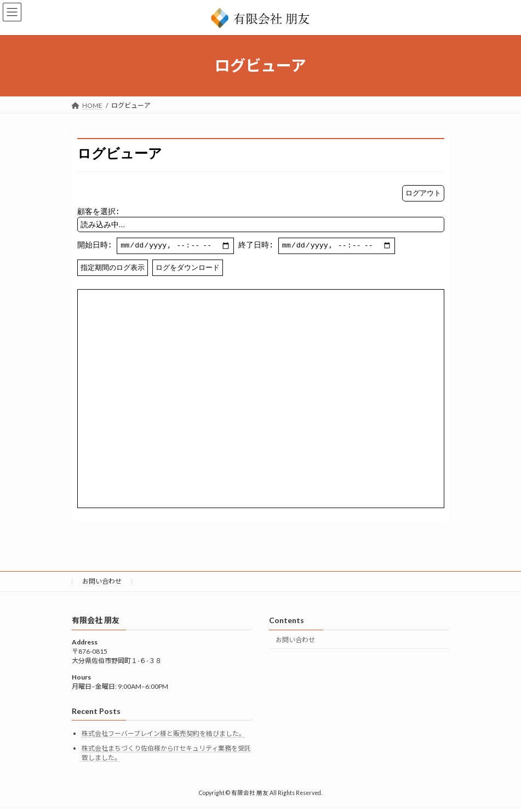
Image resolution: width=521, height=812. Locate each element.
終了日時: (320, 247)
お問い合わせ (102, 583)
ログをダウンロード (188, 270)
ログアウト (423, 193)
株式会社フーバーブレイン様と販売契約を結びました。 (164, 736)
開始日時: (157, 247)
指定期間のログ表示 (113, 270)
